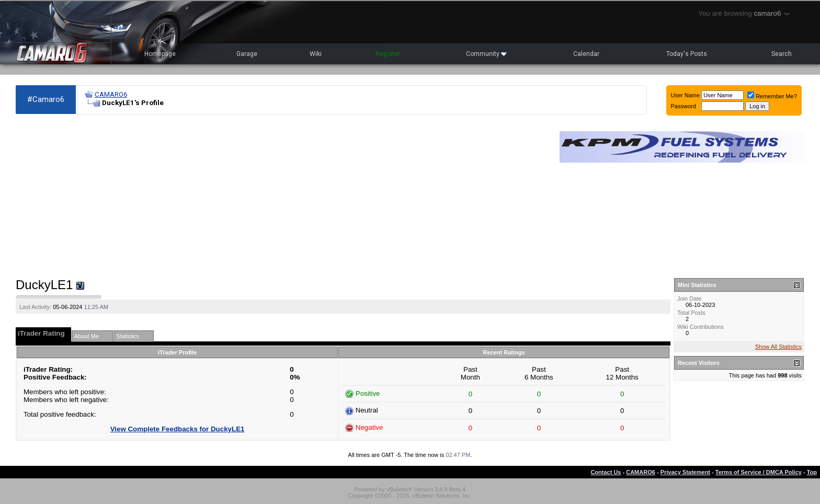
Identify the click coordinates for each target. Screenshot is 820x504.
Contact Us (606, 472)
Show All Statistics (778, 347)
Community (486, 54)
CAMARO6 (111, 94)
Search (782, 54)
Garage (247, 54)
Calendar (586, 54)
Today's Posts (687, 54)
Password (684, 106)
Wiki (316, 54)
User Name (686, 95)
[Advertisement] (282, 197)
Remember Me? (772, 96)
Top (812, 472)
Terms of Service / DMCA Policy (759, 472)
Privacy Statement (685, 472)
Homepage (160, 54)
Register (388, 54)
